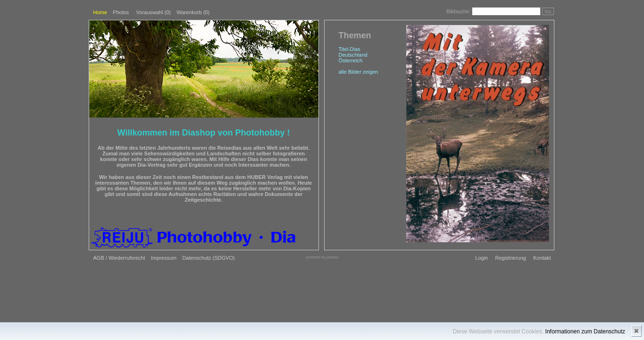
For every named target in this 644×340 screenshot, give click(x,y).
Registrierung (510, 258)
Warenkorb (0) (193, 12)
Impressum (164, 258)
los (548, 11)
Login (481, 258)
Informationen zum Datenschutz (585, 331)
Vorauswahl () (154, 12)
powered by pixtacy (322, 257)
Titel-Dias (350, 49)
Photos (121, 12)
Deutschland (353, 55)
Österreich (351, 60)
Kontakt (542, 258)
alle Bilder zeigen (359, 72)
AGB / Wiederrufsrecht (119, 258)
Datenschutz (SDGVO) (208, 258)
